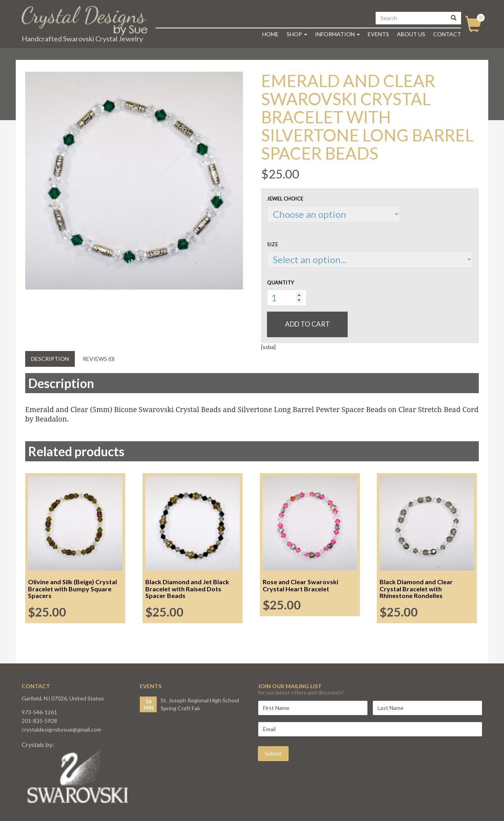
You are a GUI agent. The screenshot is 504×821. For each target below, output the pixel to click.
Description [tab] (50, 359)
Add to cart (308, 324)
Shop (297, 34)
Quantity (281, 282)
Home (271, 34)
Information (337, 34)
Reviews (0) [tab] (99, 359)
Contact (447, 34)
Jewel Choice (285, 199)
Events (378, 34)
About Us (411, 34)
